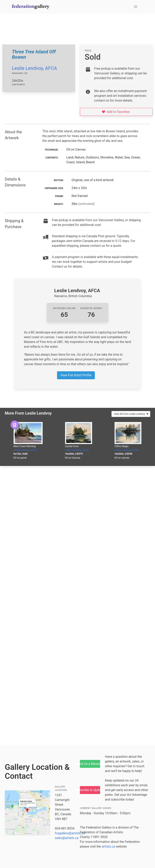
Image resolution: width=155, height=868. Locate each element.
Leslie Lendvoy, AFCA (34, 68)
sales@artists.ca (67, 838)
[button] (136, 7)
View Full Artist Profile (76, 375)
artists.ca (108, 846)
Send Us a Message (90, 764)
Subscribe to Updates (90, 790)
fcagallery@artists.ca (70, 833)
